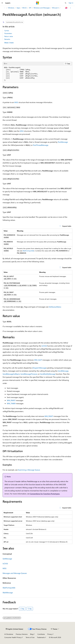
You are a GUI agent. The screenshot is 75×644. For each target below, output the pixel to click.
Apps (18, 8)
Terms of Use (30, 637)
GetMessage (7, 559)
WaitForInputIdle (28, 251)
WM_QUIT (38, 360)
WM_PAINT (11, 400)
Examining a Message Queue (29, 470)
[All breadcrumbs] (5, 8)
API (30, 8)
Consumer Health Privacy (13, 637)
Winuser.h (55, 8)
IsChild (44, 346)
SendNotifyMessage (48, 374)
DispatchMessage (39, 368)
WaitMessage (8, 592)
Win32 (24, 8)
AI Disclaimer (9, 634)
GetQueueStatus (55, 307)
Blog (32, 634)
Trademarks (41, 637)
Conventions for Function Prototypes (45, 494)
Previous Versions (22, 634)
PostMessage (63, 142)
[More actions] (70, 8)
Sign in (71, 3)
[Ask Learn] (66, 8)
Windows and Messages (42, 8)
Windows (11, 8)
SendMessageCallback (11, 374)
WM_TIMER (11, 403)
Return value (9, 36)
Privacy (50, 634)
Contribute (41, 634)
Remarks (7, 39)
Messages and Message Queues (15, 573)
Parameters (8, 33)
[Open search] (66, 3)
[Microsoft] (38, 3)
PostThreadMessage (41, 145)
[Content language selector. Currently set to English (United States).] (14, 629)
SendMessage (63, 371)
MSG (16, 102)
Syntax (7, 31)
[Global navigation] (2, 3)
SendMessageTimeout (29, 374)
